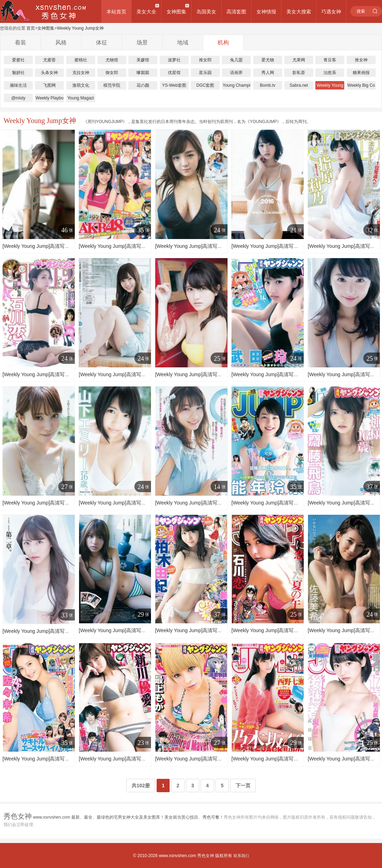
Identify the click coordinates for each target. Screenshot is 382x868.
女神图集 (176, 12)
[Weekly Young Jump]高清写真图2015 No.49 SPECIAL (62, 246)
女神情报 (266, 12)
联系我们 (241, 856)
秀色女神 (206, 856)
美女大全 (146, 12)
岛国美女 (206, 12)
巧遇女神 (331, 12)
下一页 (243, 786)
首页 (31, 28)
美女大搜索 (299, 12)
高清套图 (236, 12)
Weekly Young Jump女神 (80, 28)
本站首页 (116, 12)
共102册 (141, 786)
